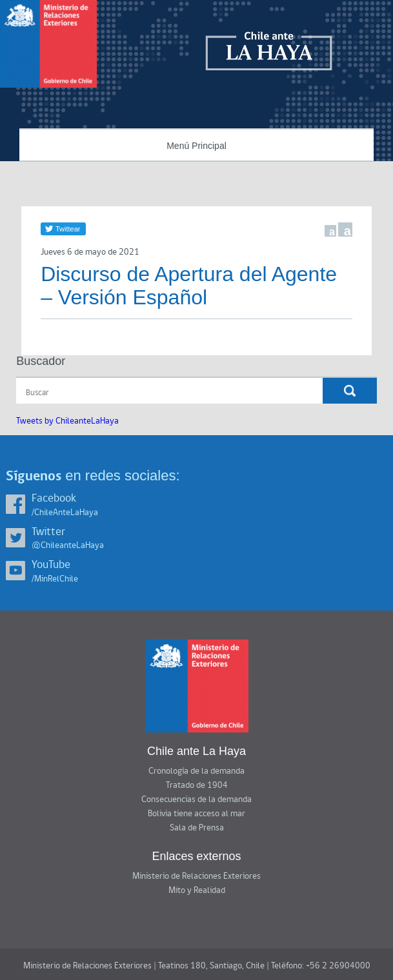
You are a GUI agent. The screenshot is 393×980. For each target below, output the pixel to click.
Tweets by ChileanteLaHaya (67, 421)
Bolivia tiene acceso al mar (196, 814)
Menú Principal (196, 146)
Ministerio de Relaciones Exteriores (196, 876)
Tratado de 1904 (197, 785)
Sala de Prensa (197, 828)
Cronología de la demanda (196, 771)
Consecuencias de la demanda (196, 799)
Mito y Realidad (197, 890)
